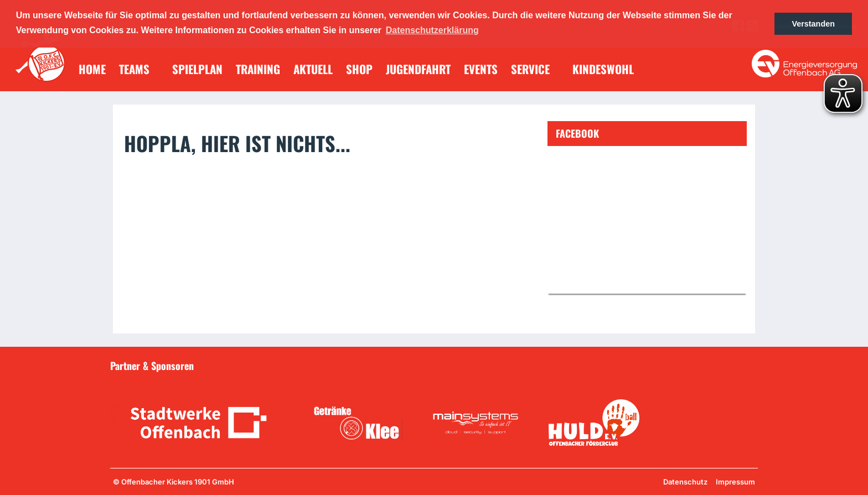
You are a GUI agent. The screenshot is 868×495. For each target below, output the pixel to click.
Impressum (735, 482)
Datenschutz (685, 482)
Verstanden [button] (813, 24)
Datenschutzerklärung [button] (432, 30)
